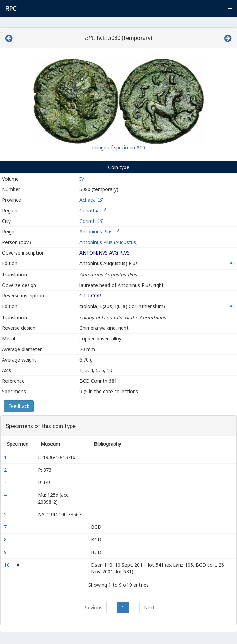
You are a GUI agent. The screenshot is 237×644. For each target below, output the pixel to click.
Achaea (88, 200)
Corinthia (90, 210)
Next (149, 607)
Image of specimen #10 (118, 147)
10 (8, 565)
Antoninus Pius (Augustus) (109, 242)
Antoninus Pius (96, 232)
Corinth (88, 221)
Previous (93, 607)
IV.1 (83, 179)
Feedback (19, 406)
